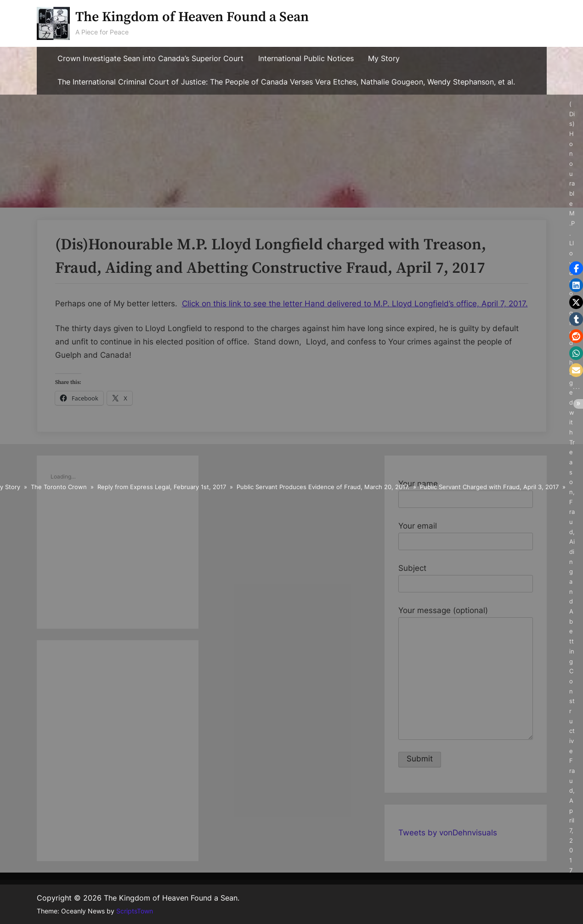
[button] (576, 268)
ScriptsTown (135, 911)
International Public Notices (306, 59)
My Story (384, 59)
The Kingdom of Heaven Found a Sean (192, 17)
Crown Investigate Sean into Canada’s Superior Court (150, 59)
